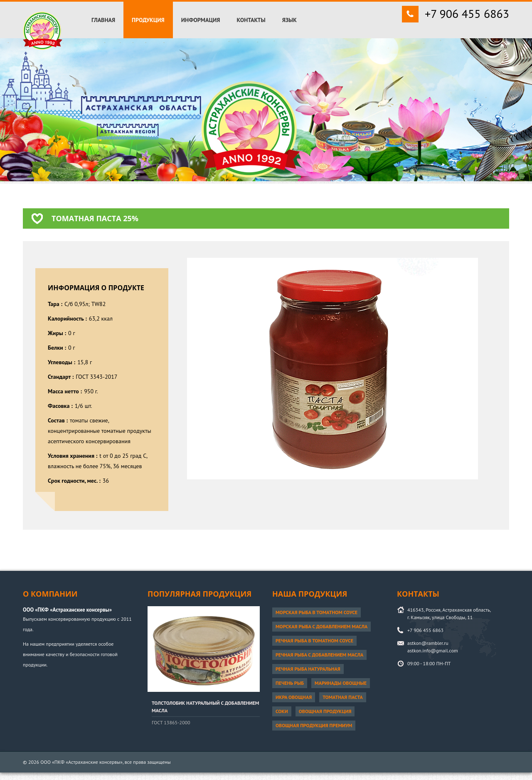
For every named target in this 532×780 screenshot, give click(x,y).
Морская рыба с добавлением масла (321, 626)
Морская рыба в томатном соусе (316, 612)
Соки (282, 711)
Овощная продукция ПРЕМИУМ (314, 725)
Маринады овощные (341, 683)
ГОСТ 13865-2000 (171, 722)
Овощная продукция (325, 711)
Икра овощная (294, 697)
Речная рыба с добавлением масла (319, 655)
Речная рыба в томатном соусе (314, 641)
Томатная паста (343, 697)
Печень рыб (290, 683)
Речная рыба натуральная (308, 669)
